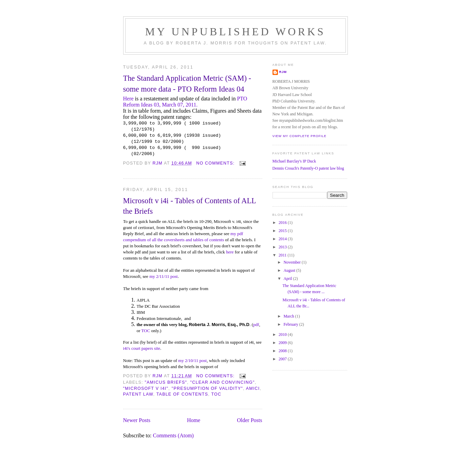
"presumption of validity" (207, 388)
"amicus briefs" (166, 382)
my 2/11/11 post (164, 276)
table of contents (182, 394)
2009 (283, 343)
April (288, 279)
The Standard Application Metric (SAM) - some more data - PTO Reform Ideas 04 (187, 83)
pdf (256, 325)
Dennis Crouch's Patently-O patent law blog (308, 168)
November (293, 262)
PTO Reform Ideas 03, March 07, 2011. (185, 102)
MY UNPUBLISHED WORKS (236, 32)
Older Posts (249, 420)
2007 (283, 359)
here (230, 252)
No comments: (216, 163)
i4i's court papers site (142, 348)
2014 (283, 239)
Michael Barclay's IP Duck (294, 161)
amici (253, 388)
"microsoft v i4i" (146, 388)
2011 (283, 255)
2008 (283, 351)
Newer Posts (137, 420)
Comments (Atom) (173, 435)
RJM (283, 72)
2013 (283, 247)
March (289, 316)
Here (128, 99)
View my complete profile (299, 136)
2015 (283, 231)
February (291, 324)
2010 (283, 335)
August (290, 270)
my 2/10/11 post (192, 360)
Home (194, 420)
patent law (138, 394)
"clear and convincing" (223, 382)
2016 (283, 223)
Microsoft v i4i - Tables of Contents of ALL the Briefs (190, 206)
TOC (146, 331)
